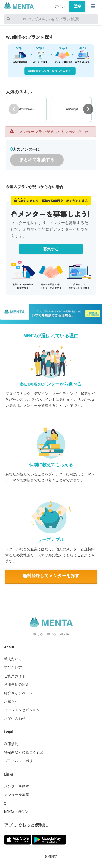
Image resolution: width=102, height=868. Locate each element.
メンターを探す (17, 786)
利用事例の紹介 (17, 685)
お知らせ (11, 702)
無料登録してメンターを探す (51, 576)
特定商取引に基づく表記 (24, 752)
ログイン (58, 6)
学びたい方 (13, 667)
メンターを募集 (17, 795)
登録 (77, 6)
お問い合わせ (15, 719)
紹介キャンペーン (18, 693)
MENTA (53, 857)
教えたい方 (13, 659)
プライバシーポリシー (22, 761)
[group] (26, 109)
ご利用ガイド (15, 676)
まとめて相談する (37, 160)
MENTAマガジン (16, 812)
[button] (88, 109)
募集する (51, 249)
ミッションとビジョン (22, 710)
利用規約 (11, 744)
